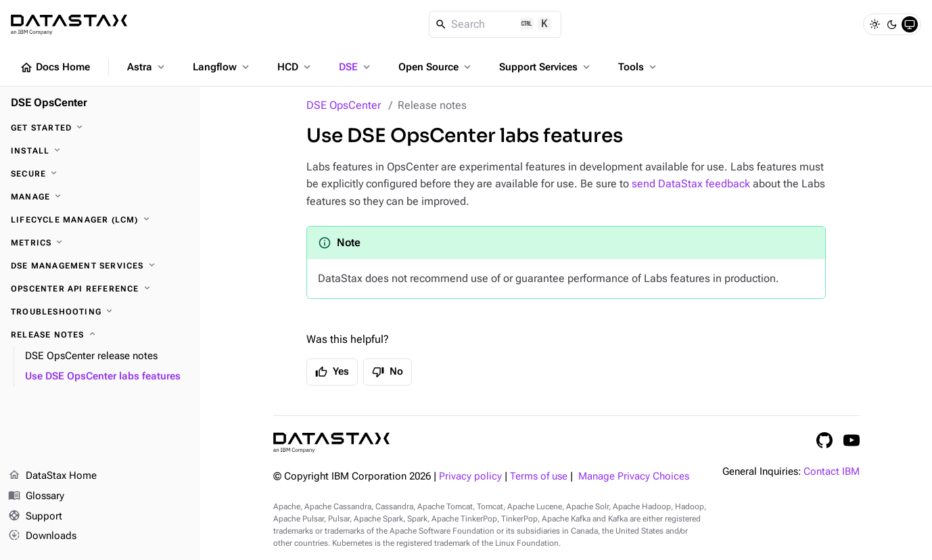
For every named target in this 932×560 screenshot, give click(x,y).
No (388, 372)
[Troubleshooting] (100, 312)
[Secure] (100, 174)
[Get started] (100, 128)
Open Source (436, 67)
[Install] (100, 151)
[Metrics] (100, 243)
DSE (356, 67)
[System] (910, 24)
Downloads (42, 536)
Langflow (222, 67)
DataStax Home (52, 476)
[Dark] (892, 24)
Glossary (36, 496)
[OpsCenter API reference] (100, 289)
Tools (638, 67)
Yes (332, 372)
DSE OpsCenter (344, 105)
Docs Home (55, 68)
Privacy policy (470, 476)
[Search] (495, 24)
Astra (147, 67)
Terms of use (539, 476)
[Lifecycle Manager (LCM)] (100, 220)
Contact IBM (832, 472)
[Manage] (100, 197)
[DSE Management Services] (100, 266)
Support (35, 517)
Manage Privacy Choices (634, 476)
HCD (295, 67)
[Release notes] (100, 335)
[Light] (875, 24)
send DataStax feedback (691, 184)
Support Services (546, 67)
